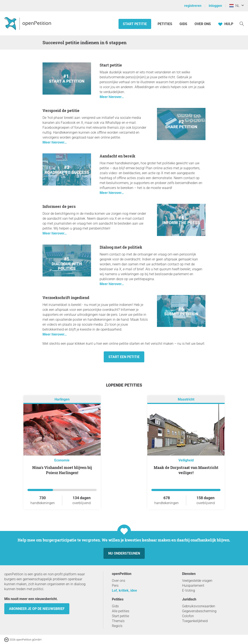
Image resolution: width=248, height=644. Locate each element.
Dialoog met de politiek (121, 247)
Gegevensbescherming (199, 611)
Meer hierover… (112, 97)
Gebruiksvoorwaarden (199, 606)
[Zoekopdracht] (242, 23)
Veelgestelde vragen (197, 581)
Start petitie (135, 24)
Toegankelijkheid (195, 621)
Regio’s (117, 626)
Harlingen (62, 399)
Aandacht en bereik (117, 156)
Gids (183, 24)
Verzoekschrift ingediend (66, 298)
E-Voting (189, 590)
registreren (193, 6)
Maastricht (186, 399)
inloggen (215, 6)
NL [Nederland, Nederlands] (234, 6)
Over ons (203, 24)
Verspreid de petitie (61, 110)
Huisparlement (193, 586)
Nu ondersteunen (124, 553)
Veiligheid (186, 460)
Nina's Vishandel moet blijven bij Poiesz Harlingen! (62, 470)
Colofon (188, 616)
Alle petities (121, 611)
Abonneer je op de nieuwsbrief (37, 609)
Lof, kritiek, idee (124, 590)
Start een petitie (124, 357)
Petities (165, 24)
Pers (115, 586)
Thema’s (118, 621)
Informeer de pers (59, 206)
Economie (62, 460)
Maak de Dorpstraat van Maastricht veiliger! (186, 470)
